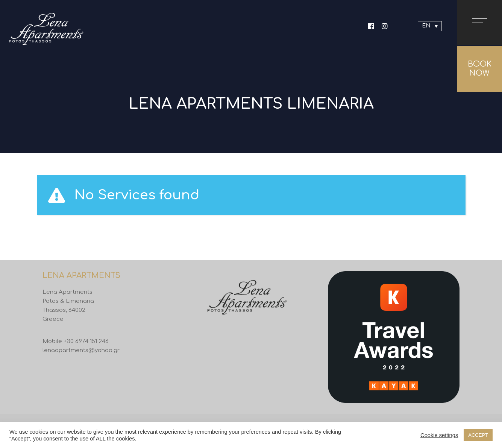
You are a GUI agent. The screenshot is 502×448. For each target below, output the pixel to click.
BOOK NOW (480, 69)
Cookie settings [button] (439, 435)
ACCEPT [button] (478, 435)
